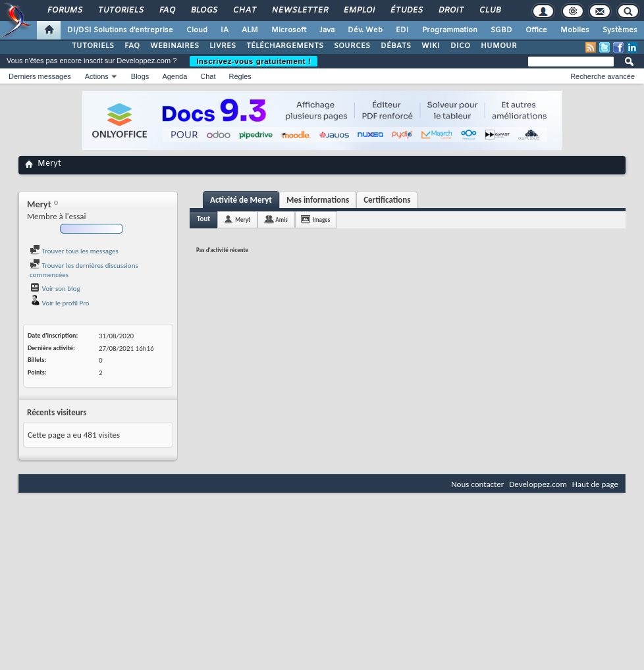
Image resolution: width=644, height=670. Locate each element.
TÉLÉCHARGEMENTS (285, 46)
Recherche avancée (603, 76)
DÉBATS (396, 46)
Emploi (359, 11)
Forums (64, 11)
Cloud (197, 30)
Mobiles (575, 30)
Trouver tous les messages (74, 251)
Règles (240, 76)
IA (225, 30)
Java (327, 30)
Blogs (203, 11)
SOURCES (352, 46)
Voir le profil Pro (60, 303)
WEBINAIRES (174, 46)
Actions (97, 76)
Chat (244, 11)
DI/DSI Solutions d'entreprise (120, 30)
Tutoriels (120, 11)
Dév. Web (365, 30)
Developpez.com (538, 484)
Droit (450, 11)
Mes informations (318, 200)
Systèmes (620, 30)
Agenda (174, 76)
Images (321, 219)
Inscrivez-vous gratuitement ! (254, 61)
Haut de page (595, 484)
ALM (250, 30)
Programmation (450, 30)
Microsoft (289, 30)
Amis (282, 219)
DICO (460, 46)
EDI (402, 30)
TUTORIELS (93, 46)
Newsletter (299, 11)
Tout (203, 219)
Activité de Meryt (241, 200)
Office (536, 30)
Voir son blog (55, 289)
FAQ (167, 11)
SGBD (501, 30)
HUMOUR (499, 46)
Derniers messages (40, 76)
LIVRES (223, 46)
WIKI (431, 46)
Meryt (243, 219)
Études (406, 11)
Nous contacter (477, 484)
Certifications (387, 200)
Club (489, 11)
